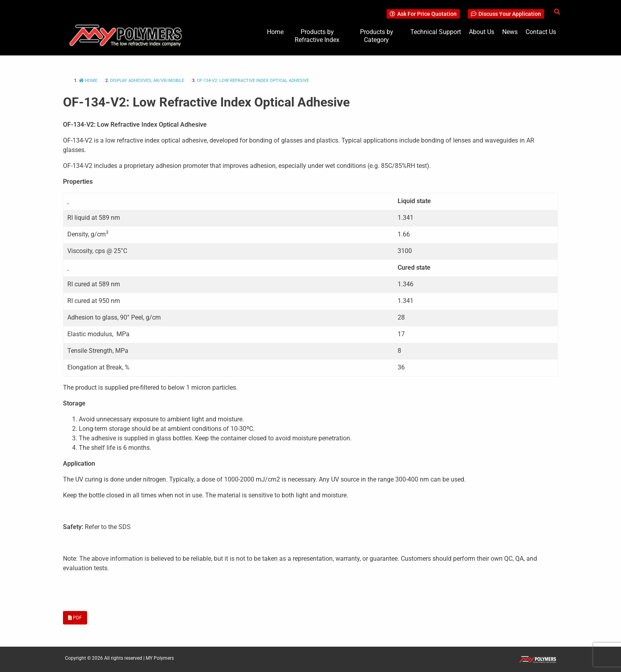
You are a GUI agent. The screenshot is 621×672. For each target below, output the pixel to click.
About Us (482, 32)
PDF (75, 618)
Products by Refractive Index (317, 36)
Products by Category (377, 36)
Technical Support (436, 32)
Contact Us (541, 32)
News (510, 32)
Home (275, 32)
